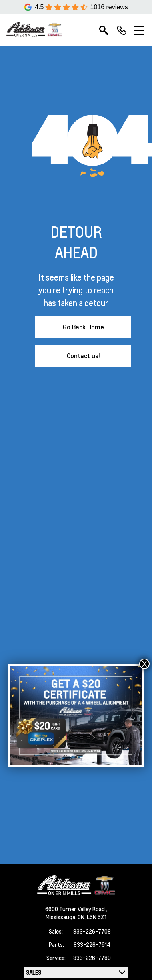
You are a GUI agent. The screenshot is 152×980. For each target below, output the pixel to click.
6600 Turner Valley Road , (76, 909)
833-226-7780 (92, 958)
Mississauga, (62, 917)
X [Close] (144, 664)
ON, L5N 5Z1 (92, 917)
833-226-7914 (92, 944)
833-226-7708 (92, 931)
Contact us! (83, 356)
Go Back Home (83, 327)
